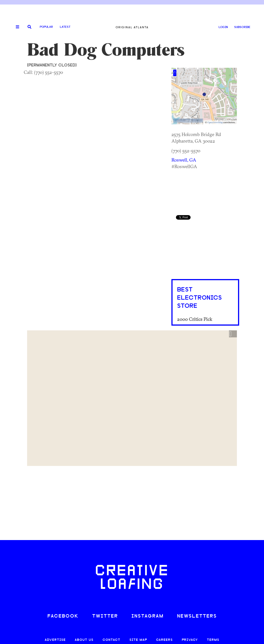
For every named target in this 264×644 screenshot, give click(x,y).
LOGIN (223, 27)
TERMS (213, 640)
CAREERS (164, 640)
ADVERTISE (55, 640)
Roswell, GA (184, 160)
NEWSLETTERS (197, 616)
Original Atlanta (132, 27)
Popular (46, 27)
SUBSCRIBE (242, 27)
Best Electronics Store (199, 298)
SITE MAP (138, 640)
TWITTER (105, 616)
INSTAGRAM (147, 616)
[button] (233, 334)
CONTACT (111, 640)
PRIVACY (190, 640)
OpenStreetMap (215, 122)
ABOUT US (84, 640)
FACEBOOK (63, 616)
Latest (65, 27)
